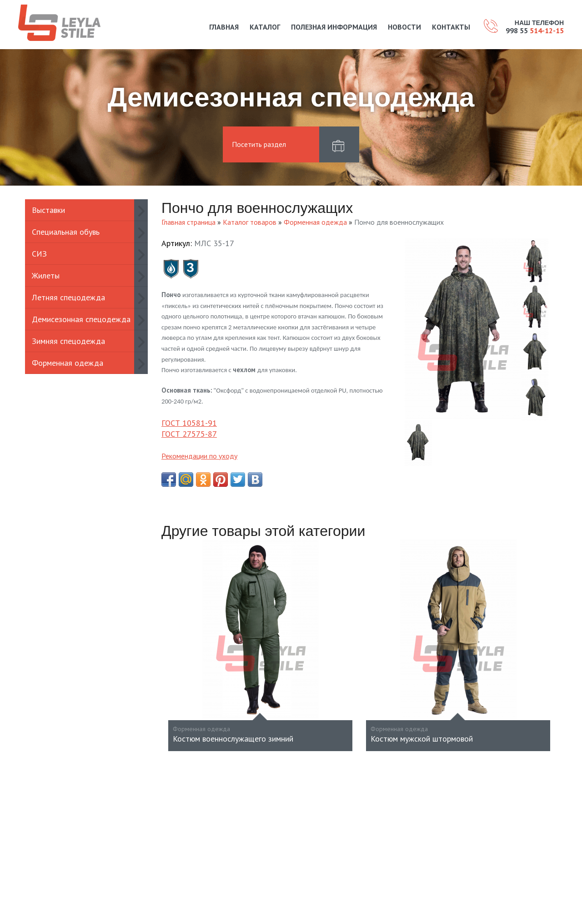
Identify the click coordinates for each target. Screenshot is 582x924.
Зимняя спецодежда (68, 341)
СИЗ (39, 254)
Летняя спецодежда (68, 297)
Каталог (265, 27)
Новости (404, 27)
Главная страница (188, 222)
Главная (224, 27)
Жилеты (46, 275)
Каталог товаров (250, 222)
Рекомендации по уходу (199, 456)
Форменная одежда (68, 363)
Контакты (451, 27)
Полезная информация (334, 27)
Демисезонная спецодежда (81, 319)
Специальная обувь (66, 232)
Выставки (48, 210)
